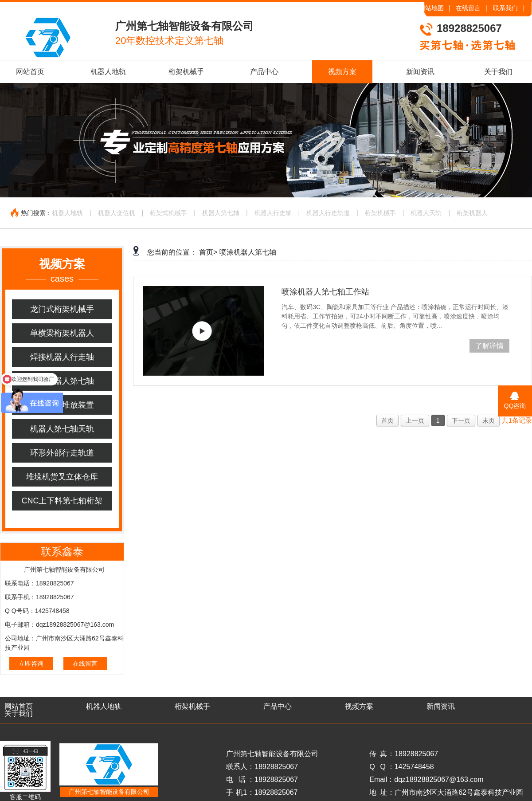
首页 (387, 420)
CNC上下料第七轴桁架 (62, 501)
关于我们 (498, 72)
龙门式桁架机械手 (62, 309)
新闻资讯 (420, 72)
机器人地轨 (108, 72)
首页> (208, 252)
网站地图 (431, 8)
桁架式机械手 (168, 213)
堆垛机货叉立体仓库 (62, 477)
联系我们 (505, 8)
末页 (489, 420)
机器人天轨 (426, 213)
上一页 (415, 420)
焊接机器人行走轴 (62, 357)
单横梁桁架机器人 (62, 333)
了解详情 (489, 346)
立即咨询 (31, 664)
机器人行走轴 (273, 213)
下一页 (461, 420)
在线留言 (468, 8)
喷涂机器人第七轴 (62, 381)
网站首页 (30, 72)
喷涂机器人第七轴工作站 (325, 292)
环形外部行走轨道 (62, 453)
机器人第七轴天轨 (62, 429)
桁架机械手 (186, 72)
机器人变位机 (117, 213)
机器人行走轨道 (328, 213)
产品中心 (264, 72)
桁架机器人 (472, 213)
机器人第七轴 (221, 213)
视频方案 (342, 72)
